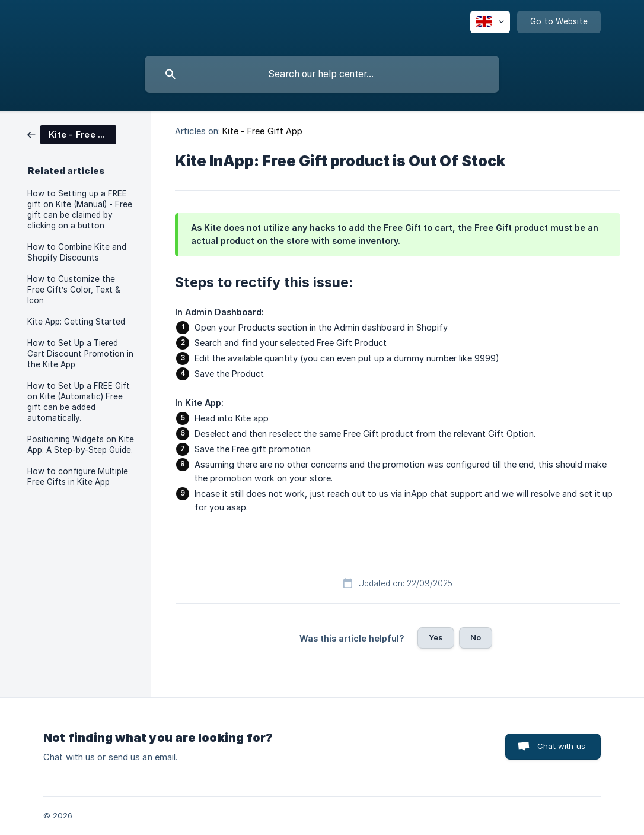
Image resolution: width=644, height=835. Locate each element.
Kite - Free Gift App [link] (262, 131)
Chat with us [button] (561, 746)
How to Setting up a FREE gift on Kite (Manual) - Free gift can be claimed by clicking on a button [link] (80, 209)
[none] (490, 22)
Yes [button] (436, 637)
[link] (72, 134)
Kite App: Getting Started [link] (76, 322)
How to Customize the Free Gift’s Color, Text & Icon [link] (74, 290)
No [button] (476, 637)
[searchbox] (322, 74)
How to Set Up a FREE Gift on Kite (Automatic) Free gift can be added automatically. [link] (79, 402)
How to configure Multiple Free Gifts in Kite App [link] (78, 477)
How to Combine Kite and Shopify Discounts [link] (77, 252)
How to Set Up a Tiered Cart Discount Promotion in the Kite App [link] (80, 354)
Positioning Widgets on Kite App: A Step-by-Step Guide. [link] (81, 445)
